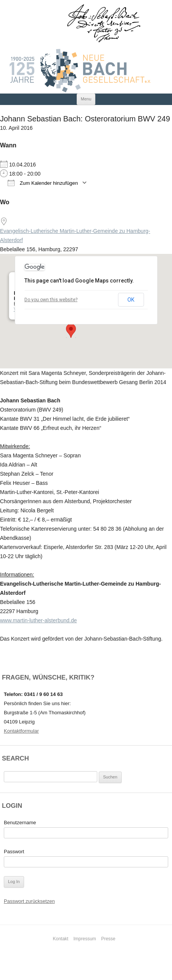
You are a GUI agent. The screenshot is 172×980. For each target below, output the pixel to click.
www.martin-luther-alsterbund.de (39, 620)
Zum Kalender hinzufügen (43, 183)
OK (131, 300)
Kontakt (60, 939)
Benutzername (20, 823)
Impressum (85, 939)
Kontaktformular (21, 731)
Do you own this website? (51, 300)
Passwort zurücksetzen (29, 901)
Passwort (14, 852)
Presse (108, 939)
